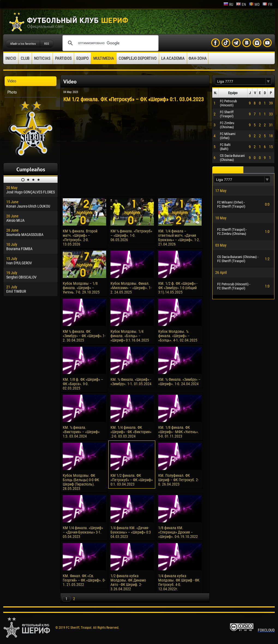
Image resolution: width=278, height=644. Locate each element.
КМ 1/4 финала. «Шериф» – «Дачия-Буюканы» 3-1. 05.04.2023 (83, 532)
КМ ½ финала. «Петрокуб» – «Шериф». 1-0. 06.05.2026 (131, 235)
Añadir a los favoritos (23, 44)
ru (228, 4)
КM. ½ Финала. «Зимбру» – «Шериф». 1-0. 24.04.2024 (179, 382)
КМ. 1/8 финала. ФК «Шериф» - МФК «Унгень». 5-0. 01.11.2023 (179, 432)
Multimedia (104, 58)
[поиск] (110, 43)
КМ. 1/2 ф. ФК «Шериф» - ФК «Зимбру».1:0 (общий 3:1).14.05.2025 (178, 288)
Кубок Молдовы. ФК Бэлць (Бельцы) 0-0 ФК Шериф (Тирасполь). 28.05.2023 (81, 482)
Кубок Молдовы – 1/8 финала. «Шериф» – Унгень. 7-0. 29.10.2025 (81, 288)
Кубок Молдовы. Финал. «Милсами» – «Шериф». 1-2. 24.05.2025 (131, 288)
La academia (173, 58)
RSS (47, 44)
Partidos (63, 58)
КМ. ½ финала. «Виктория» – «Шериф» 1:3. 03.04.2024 (81, 432)
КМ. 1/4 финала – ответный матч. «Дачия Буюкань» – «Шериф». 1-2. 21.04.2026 (179, 238)
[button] (268, 81)
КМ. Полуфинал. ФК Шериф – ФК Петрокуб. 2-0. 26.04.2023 (178, 480)
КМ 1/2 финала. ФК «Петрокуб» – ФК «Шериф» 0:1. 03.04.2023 (132, 480)
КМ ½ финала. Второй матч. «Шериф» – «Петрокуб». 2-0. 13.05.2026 (80, 238)
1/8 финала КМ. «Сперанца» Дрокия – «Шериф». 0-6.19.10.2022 (178, 532)
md (254, 4)
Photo (12, 92)
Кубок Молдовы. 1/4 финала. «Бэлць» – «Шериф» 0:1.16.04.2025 (130, 336)
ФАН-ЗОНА (198, 58)
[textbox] (240, 81)
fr (267, 4)
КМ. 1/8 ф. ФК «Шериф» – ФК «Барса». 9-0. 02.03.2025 (83, 384)
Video (12, 81)
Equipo (83, 58)
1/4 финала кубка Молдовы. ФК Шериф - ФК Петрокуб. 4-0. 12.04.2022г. (179, 582)
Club (25, 58)
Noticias (42, 58)
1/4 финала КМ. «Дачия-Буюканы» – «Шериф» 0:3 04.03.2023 (131, 532)
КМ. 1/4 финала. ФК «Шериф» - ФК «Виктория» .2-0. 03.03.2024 (131, 432)
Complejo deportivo (138, 58)
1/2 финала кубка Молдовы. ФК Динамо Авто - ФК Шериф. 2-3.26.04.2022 (128, 582)
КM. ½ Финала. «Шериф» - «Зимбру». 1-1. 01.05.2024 (131, 382)
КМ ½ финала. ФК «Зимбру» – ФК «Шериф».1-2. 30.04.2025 (84, 336)
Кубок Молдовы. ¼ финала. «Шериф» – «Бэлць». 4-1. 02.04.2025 (178, 336)
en (241, 4)
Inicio (11, 58)
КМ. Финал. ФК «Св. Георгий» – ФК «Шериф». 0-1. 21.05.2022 (84, 580)
